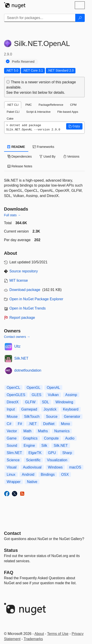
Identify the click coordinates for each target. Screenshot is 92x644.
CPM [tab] (73, 105)
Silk (44, 446)
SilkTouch (32, 417)
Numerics (62, 431)
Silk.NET (21, 358)
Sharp (67, 453)
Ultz (17, 346)
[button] (74, 126)
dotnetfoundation (28, 370)
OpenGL (34, 388)
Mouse (12, 417)
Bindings (48, 475)
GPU (52, 453)
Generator (72, 417)
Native (32, 482)
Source (52, 417)
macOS (75, 467)
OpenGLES (16, 395)
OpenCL (14, 388)
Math (27, 431)
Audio (70, 438)
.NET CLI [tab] (13, 105)
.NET (33, 424)
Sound (12, 446)
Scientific (33, 460)
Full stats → (12, 215)
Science (13, 460)
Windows (55, 467)
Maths (43, 431)
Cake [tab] (10, 119)
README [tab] (16, 147)
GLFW (30, 402)
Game (12, 438)
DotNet (49, 424)
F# (20, 424)
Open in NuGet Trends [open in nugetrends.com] (28, 308)
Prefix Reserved (23, 62)
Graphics (30, 438)
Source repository (24, 271)
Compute (51, 438)
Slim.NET (15, 453)
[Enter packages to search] (40, 18)
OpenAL (53, 388)
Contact (12, 533)
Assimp (71, 395)
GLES (37, 395)
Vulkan (53, 395)
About (39, 634)
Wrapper (14, 482)
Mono (65, 424)
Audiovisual (32, 467)
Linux (11, 475)
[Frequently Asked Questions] (9, 572)
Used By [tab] (47, 156)
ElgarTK (35, 453)
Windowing (64, 402)
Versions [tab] (71, 156)
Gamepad (29, 409)
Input (11, 409)
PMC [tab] (29, 105)
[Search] (80, 18)
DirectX (13, 402)
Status (11, 550)
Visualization (57, 460)
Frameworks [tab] (43, 147)
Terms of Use (58, 634)
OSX (65, 475)
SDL (45, 402)
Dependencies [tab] (20, 156)
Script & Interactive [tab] (38, 112)
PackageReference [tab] (51, 105)
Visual (12, 467)
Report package (22, 318)
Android (28, 475)
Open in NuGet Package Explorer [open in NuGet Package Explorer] (36, 299)
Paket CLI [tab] (13, 112)
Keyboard (71, 409)
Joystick (50, 409)
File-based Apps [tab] (68, 112)
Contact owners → (17, 337)
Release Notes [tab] (20, 166)
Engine (29, 446)
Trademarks (33, 639)
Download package (25, 290)
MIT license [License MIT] (19, 280)
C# (9, 424)
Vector (12, 431)
